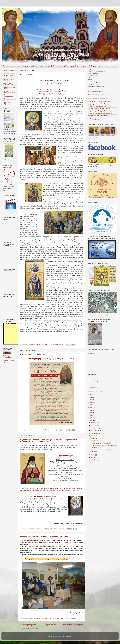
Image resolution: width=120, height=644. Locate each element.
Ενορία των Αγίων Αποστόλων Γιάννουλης (100, 113)
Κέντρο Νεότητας (8, 357)
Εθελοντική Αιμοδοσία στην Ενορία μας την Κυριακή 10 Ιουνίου (44, 536)
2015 (91, 413)
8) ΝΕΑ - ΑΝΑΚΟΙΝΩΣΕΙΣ (8, 102)
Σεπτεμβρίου (95, 431)
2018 (91, 405)
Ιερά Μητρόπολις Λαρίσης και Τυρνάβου (99, 102)
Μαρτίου (94, 460)
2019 (91, 402)
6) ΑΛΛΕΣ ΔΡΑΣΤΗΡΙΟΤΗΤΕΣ (9, 92)
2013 (91, 418)
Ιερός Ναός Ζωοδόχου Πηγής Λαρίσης (99, 109)
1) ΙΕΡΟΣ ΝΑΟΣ (8, 73)
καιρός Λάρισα (11, 324)
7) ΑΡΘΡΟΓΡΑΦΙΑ (9, 97)
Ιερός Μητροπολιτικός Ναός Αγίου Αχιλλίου (100, 104)
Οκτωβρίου (95, 428)
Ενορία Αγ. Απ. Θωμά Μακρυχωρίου (98, 116)
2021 (91, 397)
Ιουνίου (93, 438)
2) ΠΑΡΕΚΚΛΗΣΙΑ (9, 75)
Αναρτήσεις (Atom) (33, 629)
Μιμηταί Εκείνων (26, 74)
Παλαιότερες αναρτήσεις (73, 625)
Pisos (96, 387)
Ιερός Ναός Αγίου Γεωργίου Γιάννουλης (99, 111)
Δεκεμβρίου (95, 423)
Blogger (70, 637)
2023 (91, 395)
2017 (91, 407)
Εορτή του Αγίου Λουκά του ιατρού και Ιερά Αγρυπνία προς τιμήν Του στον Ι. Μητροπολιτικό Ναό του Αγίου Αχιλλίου (49, 441)
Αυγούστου (95, 433)
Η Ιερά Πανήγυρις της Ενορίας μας (33, 354)
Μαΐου (93, 455)
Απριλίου (94, 457)
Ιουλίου (93, 436)
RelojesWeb (91, 387)
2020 (91, 400)
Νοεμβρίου (95, 425)
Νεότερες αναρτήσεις (29, 625)
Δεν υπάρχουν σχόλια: (57, 345)
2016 (91, 410)
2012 (91, 420)
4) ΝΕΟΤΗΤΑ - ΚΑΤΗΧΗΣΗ (8, 84)
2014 (91, 415)
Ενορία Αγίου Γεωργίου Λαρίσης (97, 106)
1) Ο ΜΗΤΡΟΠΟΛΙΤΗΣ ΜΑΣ (96, 92)
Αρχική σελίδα (50, 625)
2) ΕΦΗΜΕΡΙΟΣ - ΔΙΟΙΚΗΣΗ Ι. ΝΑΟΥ (99, 94)
